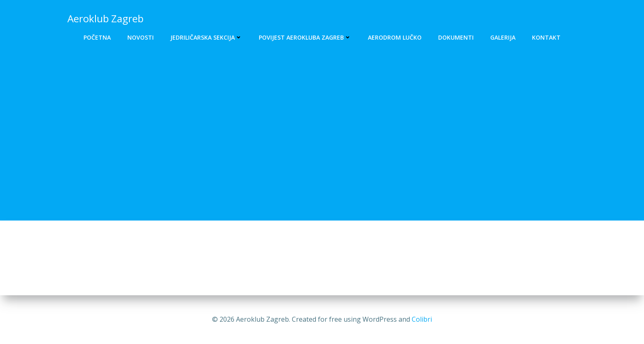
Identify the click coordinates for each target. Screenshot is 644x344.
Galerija (503, 37)
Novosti (141, 37)
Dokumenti (456, 37)
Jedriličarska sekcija (206, 37)
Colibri (422, 319)
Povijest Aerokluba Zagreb (305, 37)
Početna (97, 37)
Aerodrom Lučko (395, 37)
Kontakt (546, 37)
